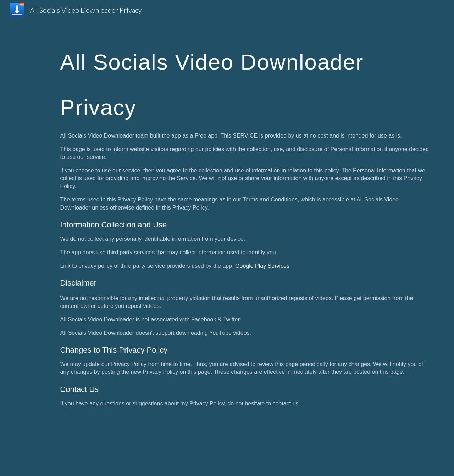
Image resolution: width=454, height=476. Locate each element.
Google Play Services (262, 266)
